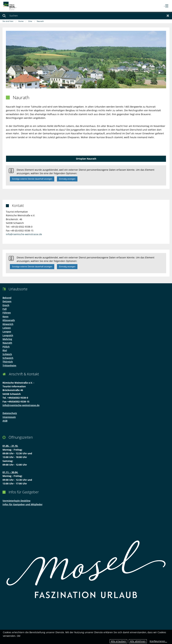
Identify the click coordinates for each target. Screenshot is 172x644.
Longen (7, 332)
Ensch (6, 305)
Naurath (40, 21)
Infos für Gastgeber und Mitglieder (23, 504)
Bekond (7, 298)
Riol (5, 350)
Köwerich (8, 324)
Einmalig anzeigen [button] (67, 179)
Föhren (7, 313)
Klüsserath (9, 320)
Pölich (6, 347)
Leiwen (7, 328)
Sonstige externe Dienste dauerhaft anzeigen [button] (32, 179)
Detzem (7, 301)
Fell (5, 309)
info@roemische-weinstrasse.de (24, 234)
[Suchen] (86, 16)
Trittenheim (9, 366)
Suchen (4, 16)
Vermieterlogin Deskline (16, 501)
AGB (5, 421)
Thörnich (8, 362)
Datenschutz (10, 413)
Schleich (7, 354)
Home (21, 21)
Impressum (9, 417)
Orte (30, 21)
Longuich (8, 335)
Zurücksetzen (168, 16)
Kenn (5, 317)
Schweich (8, 358)
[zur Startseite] (10, 6)
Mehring (7, 339)
